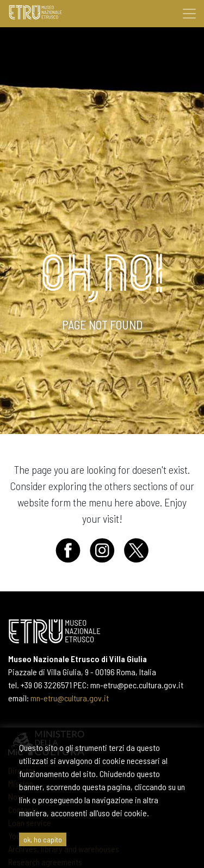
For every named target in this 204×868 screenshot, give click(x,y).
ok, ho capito (43, 839)
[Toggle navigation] (189, 14)
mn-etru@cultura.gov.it (70, 698)
